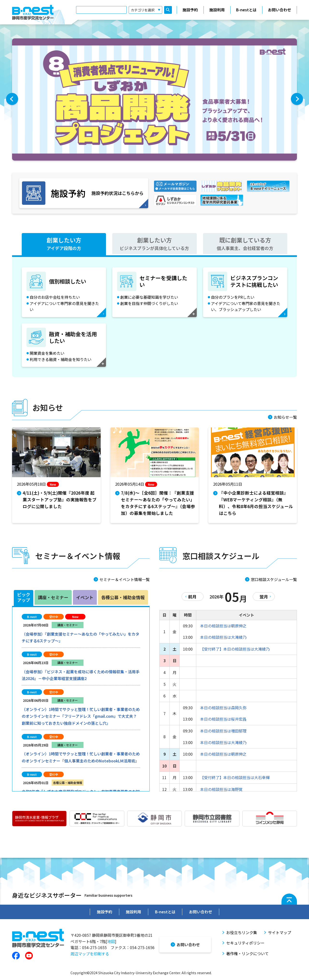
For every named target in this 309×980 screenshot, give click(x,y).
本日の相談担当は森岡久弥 (223, 705)
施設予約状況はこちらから (82, 192)
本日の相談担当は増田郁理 (223, 729)
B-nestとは (246, 10)
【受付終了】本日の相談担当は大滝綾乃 (235, 647)
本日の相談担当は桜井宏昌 (223, 717)
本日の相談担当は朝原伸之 (223, 624)
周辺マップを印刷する (90, 951)
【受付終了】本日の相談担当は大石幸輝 (235, 775)
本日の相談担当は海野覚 (221, 787)
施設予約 (190, 10)
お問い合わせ (280, 10)
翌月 (263, 594)
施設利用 (217, 10)
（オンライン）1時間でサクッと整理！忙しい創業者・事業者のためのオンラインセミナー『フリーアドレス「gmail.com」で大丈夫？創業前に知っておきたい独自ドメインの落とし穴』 (81, 714)
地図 (111, 938)
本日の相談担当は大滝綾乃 (223, 635)
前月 (193, 594)
